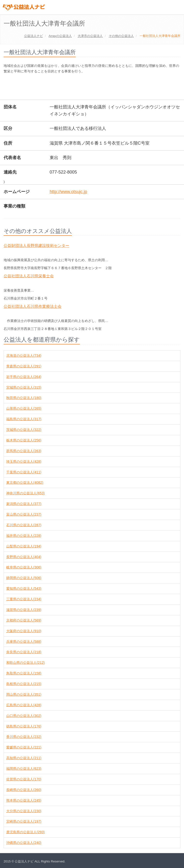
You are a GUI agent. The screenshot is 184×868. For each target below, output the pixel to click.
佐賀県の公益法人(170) (24, 779)
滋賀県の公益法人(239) (24, 610)
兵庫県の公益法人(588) (24, 642)
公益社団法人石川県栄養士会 (29, 276)
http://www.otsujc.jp (68, 192)
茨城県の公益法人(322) (24, 430)
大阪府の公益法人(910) (24, 631)
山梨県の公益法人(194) (24, 546)
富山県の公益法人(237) (24, 514)
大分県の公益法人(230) (24, 811)
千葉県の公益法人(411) (24, 472)
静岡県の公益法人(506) (24, 578)
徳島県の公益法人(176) (24, 726)
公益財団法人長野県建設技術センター (36, 246)
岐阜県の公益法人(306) (24, 567)
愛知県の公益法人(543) (24, 588)
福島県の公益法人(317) (24, 419)
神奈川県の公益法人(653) (25, 493)
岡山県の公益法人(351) (24, 694)
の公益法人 (60, 36)
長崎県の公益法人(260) (24, 790)
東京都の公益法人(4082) (25, 483)
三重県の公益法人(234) (24, 599)
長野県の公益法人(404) (24, 557)
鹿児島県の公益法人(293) (25, 832)
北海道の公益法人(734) (24, 356)
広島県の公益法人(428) (24, 705)
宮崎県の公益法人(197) (24, 821)
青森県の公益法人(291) (24, 366)
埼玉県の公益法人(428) (24, 462)
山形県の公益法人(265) (24, 408)
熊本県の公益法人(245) (24, 800)
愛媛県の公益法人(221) (24, 747)
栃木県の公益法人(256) (24, 440)
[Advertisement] (91, 87)
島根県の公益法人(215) (24, 684)
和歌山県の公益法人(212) (25, 663)
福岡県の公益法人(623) (24, 769)
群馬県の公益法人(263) (24, 451)
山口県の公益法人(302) (24, 716)
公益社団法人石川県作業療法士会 (33, 306)
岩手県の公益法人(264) (24, 377)
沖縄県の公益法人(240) (24, 843)
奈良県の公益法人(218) (24, 652)
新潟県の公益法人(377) (24, 504)
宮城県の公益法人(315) (24, 387)
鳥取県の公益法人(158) (24, 673)
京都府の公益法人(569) (24, 620)
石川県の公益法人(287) (24, 525)
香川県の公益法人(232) (24, 737)
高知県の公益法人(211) (24, 758)
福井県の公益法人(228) (24, 536)
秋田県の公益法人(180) (24, 398)
